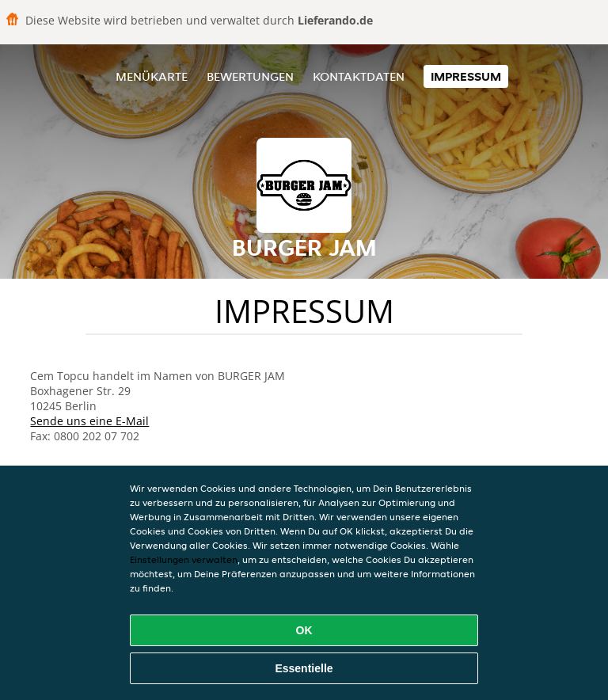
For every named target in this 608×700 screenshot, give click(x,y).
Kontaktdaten (359, 76)
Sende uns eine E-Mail (89, 421)
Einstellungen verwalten (184, 559)
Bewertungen (250, 76)
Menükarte (152, 76)
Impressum (466, 76)
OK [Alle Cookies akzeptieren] (304, 630)
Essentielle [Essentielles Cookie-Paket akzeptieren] (304, 668)
